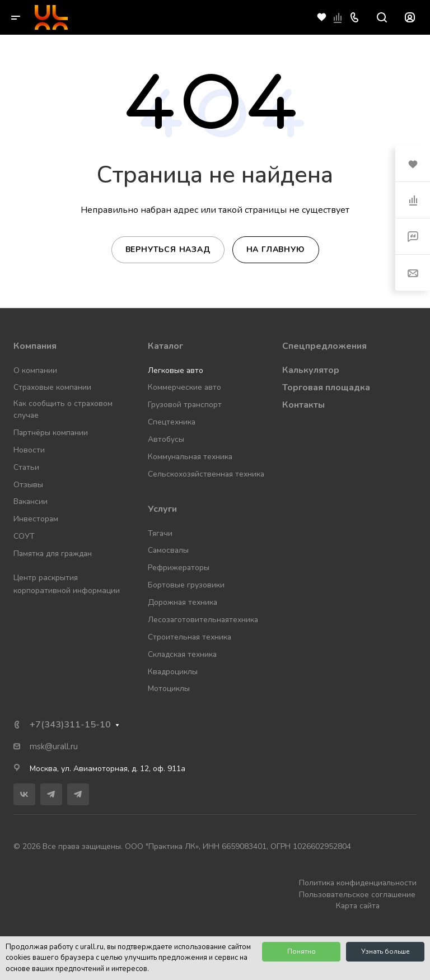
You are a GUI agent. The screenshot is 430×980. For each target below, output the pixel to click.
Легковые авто (176, 370)
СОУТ (24, 536)
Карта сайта (358, 906)
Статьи (26, 467)
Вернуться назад (168, 249)
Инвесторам (36, 519)
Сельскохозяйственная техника (206, 474)
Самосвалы (168, 550)
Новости (29, 450)
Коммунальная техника (190, 457)
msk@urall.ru (54, 746)
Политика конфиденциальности (358, 883)
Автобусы (166, 439)
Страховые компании (52, 387)
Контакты (303, 405)
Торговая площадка (326, 388)
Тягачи (160, 533)
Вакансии (31, 501)
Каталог (165, 346)
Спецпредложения (324, 346)
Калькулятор (311, 370)
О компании (35, 370)
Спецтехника (172, 422)
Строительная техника (190, 637)
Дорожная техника (183, 602)
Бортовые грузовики (186, 585)
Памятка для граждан (53, 554)
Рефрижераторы (179, 568)
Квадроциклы (173, 672)
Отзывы (28, 485)
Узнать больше (385, 951)
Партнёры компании (51, 433)
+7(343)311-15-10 (70, 725)
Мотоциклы (169, 689)
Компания (35, 346)
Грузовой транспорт (185, 405)
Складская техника (182, 654)
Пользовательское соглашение (357, 895)
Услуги (162, 509)
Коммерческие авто (184, 387)
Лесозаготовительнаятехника (203, 620)
